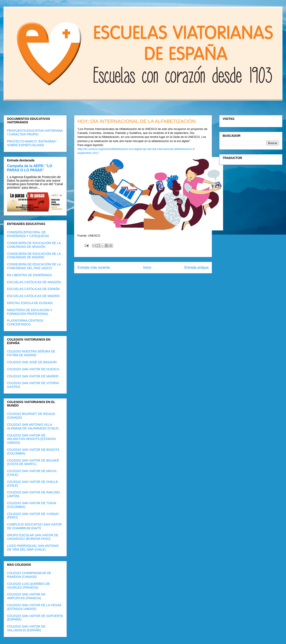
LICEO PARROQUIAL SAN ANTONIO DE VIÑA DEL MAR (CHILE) (33, 548)
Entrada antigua (196, 267)
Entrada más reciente (94, 267)
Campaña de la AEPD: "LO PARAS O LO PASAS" (30, 168)
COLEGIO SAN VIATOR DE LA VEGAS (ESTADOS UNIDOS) (34, 607)
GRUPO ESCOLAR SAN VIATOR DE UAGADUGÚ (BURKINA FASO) (33, 537)
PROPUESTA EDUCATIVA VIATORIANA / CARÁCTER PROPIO (35, 132)
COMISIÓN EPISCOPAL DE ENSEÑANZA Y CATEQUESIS (28, 234)
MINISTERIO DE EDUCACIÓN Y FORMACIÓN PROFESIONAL (30, 312)
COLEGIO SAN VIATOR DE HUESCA (33, 369)
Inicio (147, 267)
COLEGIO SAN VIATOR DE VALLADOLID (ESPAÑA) (26, 628)
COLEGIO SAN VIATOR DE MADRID (33, 376)
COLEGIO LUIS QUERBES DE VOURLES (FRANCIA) (28, 586)
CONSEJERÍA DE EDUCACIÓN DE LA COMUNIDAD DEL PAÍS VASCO (34, 266)
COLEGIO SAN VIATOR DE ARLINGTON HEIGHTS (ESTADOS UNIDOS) (31, 439)
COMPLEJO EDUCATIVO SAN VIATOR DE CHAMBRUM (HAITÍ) (34, 526)
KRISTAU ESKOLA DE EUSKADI (30, 303)
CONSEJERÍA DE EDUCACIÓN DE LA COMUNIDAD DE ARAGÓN (34, 245)
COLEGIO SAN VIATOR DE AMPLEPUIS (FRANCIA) (26, 596)
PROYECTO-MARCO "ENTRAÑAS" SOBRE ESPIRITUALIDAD (32, 143)
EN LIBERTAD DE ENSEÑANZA (29, 275)
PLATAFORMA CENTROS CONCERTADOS (25, 322)
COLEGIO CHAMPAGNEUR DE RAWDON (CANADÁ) (29, 575)
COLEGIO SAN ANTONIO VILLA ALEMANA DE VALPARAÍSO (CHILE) (33, 426)
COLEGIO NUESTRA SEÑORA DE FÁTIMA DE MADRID (31, 353)
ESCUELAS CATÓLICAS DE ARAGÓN (34, 282)
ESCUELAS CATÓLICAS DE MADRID (33, 296)
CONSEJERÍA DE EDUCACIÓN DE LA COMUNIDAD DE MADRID (34, 256)
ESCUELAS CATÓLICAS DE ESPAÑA (33, 289)
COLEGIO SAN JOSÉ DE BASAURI (32, 362)
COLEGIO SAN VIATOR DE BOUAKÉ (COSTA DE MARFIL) (33, 462)
